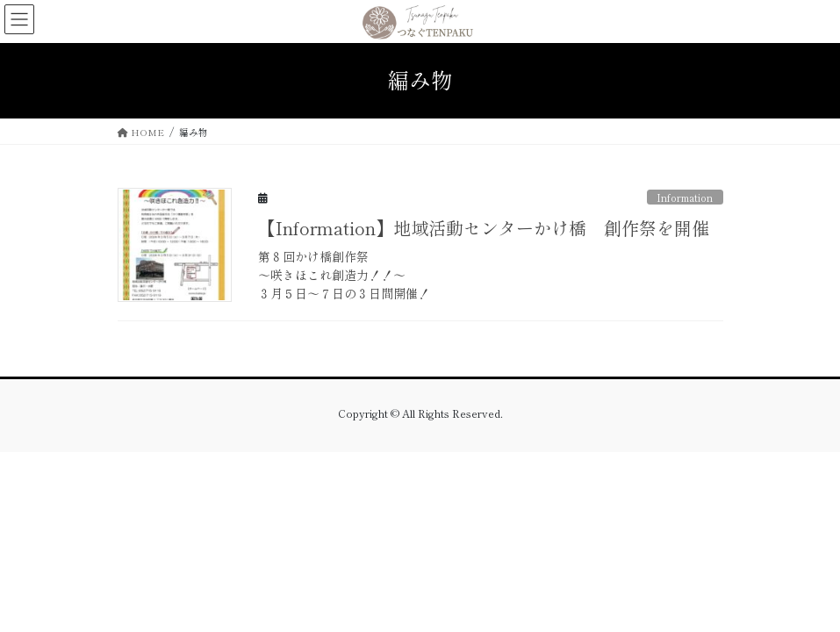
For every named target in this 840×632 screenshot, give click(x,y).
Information (685, 197)
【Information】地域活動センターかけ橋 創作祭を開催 (492, 228)
